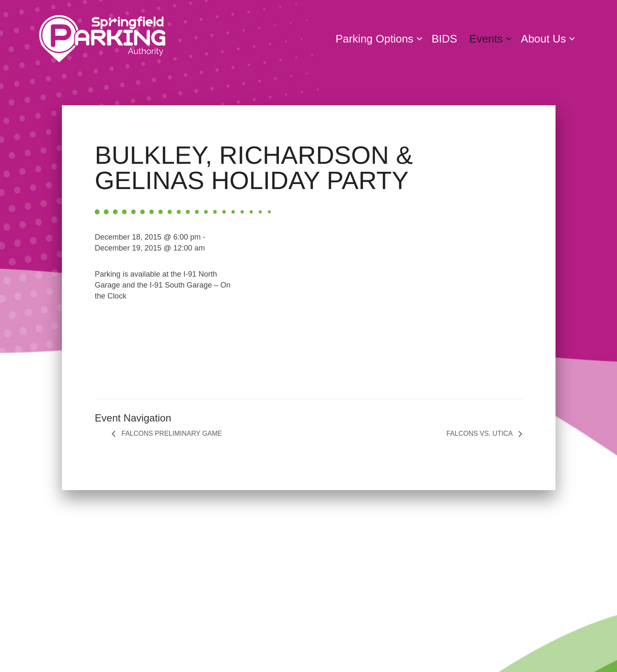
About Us (544, 39)
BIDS (445, 39)
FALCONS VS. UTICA (480, 433)
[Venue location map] (384, 305)
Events (486, 39)
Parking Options (375, 39)
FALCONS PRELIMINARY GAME (171, 433)
